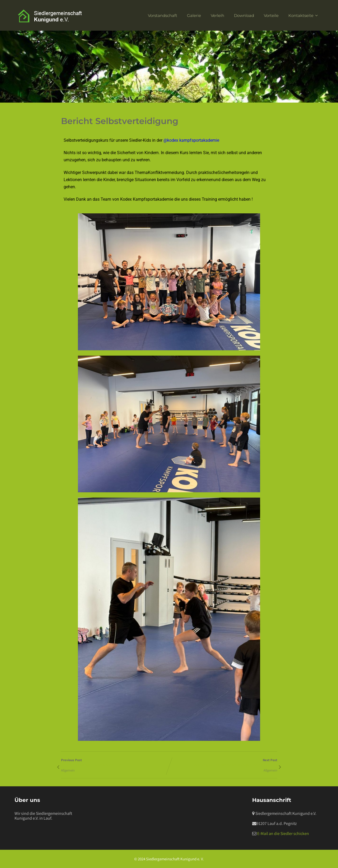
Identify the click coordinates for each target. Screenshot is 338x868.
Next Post (223, 763)
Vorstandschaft (163, 15)
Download (244, 15)
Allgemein (68, 770)
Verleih (217, 15)
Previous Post (115, 763)
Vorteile (271, 15)
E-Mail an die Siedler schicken (283, 833)
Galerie (194, 15)
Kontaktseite (304, 15)
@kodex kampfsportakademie (191, 140)
